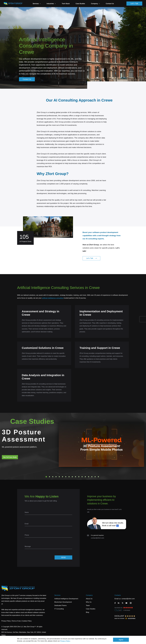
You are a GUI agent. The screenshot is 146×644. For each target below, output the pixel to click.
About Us (89, 599)
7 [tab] (66, 477)
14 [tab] (89, 477)
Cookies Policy (27, 621)
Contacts (118, 595)
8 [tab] (69, 477)
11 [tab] (79, 477)
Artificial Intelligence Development (66, 599)
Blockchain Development (63, 602)
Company (95, 4)
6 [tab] (63, 477)
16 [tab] (95, 477)
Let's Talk (134, 3)
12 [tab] (82, 477)
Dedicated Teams (60, 605)
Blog (87, 612)
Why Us (89, 602)
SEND (63, 557)
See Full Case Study (10, 457)
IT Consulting (59, 609)
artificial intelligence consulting (53, 298)
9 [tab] (72, 477)
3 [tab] (53, 477)
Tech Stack (66, 4)
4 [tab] (56, 477)
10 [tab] (76, 477)
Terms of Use (16, 621)
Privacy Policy (65, 641)
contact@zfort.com (97, 538)
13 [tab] (85, 477)
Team (88, 605)
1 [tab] (46, 477)
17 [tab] (98, 477)
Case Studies (80, 4)
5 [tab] (59, 477)
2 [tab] (50, 477)
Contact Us (110, 4)
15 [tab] (92, 477)
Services (57, 595)
